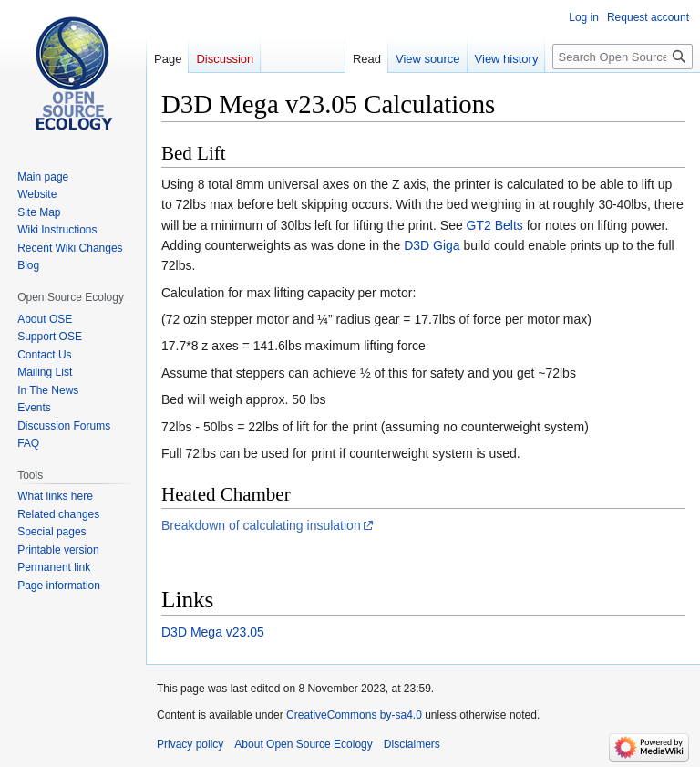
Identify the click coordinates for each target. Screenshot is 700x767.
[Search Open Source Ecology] (623, 57)
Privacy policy (190, 744)
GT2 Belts (495, 225)
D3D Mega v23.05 (213, 632)
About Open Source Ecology (303, 744)
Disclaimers (412, 744)
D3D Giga (432, 245)
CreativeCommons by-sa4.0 (354, 715)
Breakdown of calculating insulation (261, 525)
